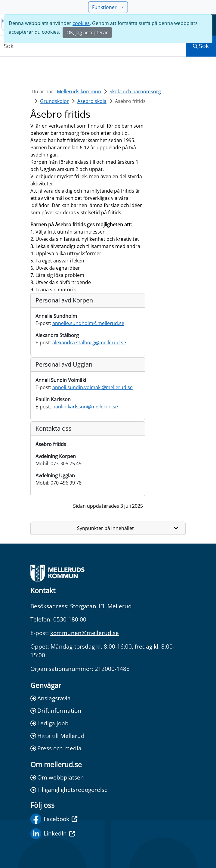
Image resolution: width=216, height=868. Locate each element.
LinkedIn (53, 834)
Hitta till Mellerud (57, 736)
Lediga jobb (49, 723)
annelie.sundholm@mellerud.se (88, 323)
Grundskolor (54, 101)
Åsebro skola (92, 101)
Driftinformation (56, 710)
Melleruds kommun (79, 91)
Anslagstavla (51, 698)
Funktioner (106, 7)
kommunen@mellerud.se (85, 633)
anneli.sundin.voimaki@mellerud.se (93, 387)
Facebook (54, 819)
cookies (81, 23)
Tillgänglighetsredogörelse (69, 790)
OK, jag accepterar (87, 33)
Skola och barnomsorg (135, 91)
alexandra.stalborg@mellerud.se (89, 343)
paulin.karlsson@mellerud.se (85, 407)
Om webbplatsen (57, 777)
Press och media (56, 748)
